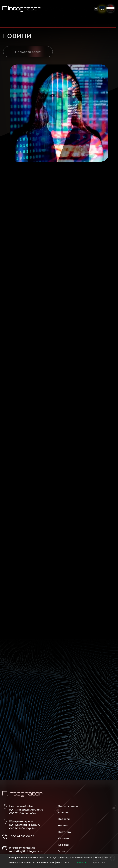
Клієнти (63, 838)
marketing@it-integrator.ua (26, 851)
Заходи (63, 851)
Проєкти (64, 819)
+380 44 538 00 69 (22, 836)
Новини (63, 825)
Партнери (65, 832)
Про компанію (68, 806)
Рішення (64, 812)
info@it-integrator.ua (22, 847)
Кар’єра (63, 845)
